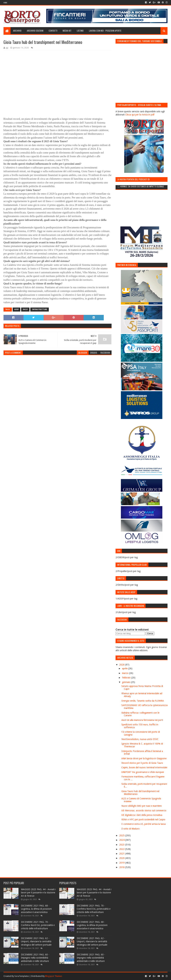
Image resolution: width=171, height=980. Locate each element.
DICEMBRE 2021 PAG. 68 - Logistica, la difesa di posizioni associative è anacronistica (36, 909)
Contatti (53, 31)
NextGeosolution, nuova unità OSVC (140, 739)
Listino (80, 31)
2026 (122, 665)
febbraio (127, 678)
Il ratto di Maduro (130, 829)
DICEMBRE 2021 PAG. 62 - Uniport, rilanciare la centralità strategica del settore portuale (36, 941)
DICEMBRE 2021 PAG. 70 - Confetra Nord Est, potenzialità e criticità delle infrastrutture (38, 925)
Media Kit (67, 31)
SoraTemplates (22, 976)
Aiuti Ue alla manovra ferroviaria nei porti (142, 720)
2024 (122, 840)
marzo (126, 673)
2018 (122, 867)
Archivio (17, 31)
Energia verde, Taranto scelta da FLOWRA (143, 701)
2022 (122, 849)
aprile (125, 668)
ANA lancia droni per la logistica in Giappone (144, 758)
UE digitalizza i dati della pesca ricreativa (142, 815)
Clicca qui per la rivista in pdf (140, 115)
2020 (122, 858)
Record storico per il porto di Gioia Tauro (142, 763)
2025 (122, 835)
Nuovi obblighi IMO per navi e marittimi (141, 806)
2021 (122, 854)
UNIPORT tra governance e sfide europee (143, 772)
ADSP (16, 309)
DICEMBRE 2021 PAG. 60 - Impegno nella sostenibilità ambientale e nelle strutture (35, 958)
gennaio (126, 682)
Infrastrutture (40, 309)
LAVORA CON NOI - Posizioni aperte (105, 31)
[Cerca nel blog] (130, 633)
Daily (25, 309)
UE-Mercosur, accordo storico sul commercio (144, 811)
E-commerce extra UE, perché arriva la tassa (144, 824)
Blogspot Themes (54, 976)
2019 (122, 863)
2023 (122, 845)
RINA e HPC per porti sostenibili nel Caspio (143, 819)
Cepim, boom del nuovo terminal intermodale (144, 767)
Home (5, 3)
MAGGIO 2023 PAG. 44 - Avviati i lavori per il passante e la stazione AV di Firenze (38, 893)
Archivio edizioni (35, 31)
